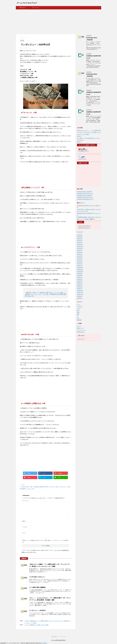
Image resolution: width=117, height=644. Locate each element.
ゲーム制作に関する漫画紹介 (38, 587)
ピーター (97, 213)
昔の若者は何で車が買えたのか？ (85, 206)
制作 (78, 310)
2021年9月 (80, 250)
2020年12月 (80, 268)
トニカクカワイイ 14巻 (64, 487)
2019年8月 (80, 298)
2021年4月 (80, 260)
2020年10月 (80, 271)
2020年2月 (80, 287)
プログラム (80, 306)
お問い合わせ (22, 8)
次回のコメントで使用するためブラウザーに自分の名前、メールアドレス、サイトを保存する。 (45, 541)
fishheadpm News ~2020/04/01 (85, 213)
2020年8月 (80, 275)
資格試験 (79, 320)
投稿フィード (80, 328)
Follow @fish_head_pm (84, 228)
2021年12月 (80, 244)
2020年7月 (80, 277)
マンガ (23, 485)
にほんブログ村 (82, 159)
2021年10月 (80, 248)
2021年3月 (80, 262)
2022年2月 (80, 241)
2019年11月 (80, 293)
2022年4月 (80, 237)
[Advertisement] (59, 21)
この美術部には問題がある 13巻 (40, 487)
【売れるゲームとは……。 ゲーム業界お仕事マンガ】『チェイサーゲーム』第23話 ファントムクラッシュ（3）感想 (89, 132)
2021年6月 (80, 256)
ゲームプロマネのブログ (27, 3)
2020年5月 (80, 281)
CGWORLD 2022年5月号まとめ (85, 199)
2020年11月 (80, 269)
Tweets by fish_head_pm (84, 226)
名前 (24, 521)
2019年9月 (80, 296)
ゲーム (79, 305)
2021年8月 (80, 252)
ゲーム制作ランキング (83, 151)
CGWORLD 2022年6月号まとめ (85, 197)
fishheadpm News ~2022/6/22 (84, 195)
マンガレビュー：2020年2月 (37, 610)
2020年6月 (80, 279)
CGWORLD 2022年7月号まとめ (85, 194)
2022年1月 (80, 243)
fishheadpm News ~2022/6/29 (84, 192)
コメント (25, 501)
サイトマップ (35, 8)
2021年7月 (80, 254)
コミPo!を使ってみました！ (37, 577)
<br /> (83, 175)
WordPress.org (81, 332)
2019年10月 (80, 294)
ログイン (79, 326)
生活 (78, 318)
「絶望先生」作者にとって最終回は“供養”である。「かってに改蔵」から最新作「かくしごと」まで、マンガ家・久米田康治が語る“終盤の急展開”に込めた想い (46, 294)
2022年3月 (80, 239)
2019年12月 (80, 291)
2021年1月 (80, 266)
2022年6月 (80, 235)
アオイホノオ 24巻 (53, 487)
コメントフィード (81, 330)
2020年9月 (80, 273)
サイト (24, 533)
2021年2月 (80, 264)
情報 (78, 312)
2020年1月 (80, 289)
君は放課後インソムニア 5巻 (27, 489)
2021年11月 (80, 246)
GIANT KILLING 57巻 (27, 487)
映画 (78, 314)
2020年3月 (80, 285)
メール (25, 527)
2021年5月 (80, 258)
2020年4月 (80, 283)
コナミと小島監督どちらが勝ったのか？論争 (36, 625)
